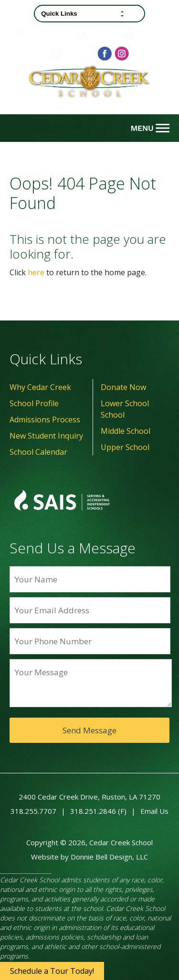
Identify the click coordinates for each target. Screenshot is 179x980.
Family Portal (42, 33)
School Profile (34, 403)
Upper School (125, 447)
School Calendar (38, 452)
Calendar (143, 33)
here (36, 272)
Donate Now (123, 387)
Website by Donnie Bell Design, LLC (89, 857)
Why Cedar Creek (40, 387)
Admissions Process (45, 420)
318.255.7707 (33, 811)
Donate (97, 33)
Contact (71, 53)
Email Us (154, 811)
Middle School (126, 431)
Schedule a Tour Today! (52, 971)
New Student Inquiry (46, 436)
